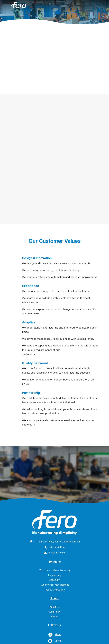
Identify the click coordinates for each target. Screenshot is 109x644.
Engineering (55, 575)
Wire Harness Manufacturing (55, 570)
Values (55, 617)
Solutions (55, 562)
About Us (55, 607)
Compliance (54, 612)
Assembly (54, 580)
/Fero (58, 634)
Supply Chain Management (55, 585)
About (54, 598)
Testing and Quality (54, 590)
